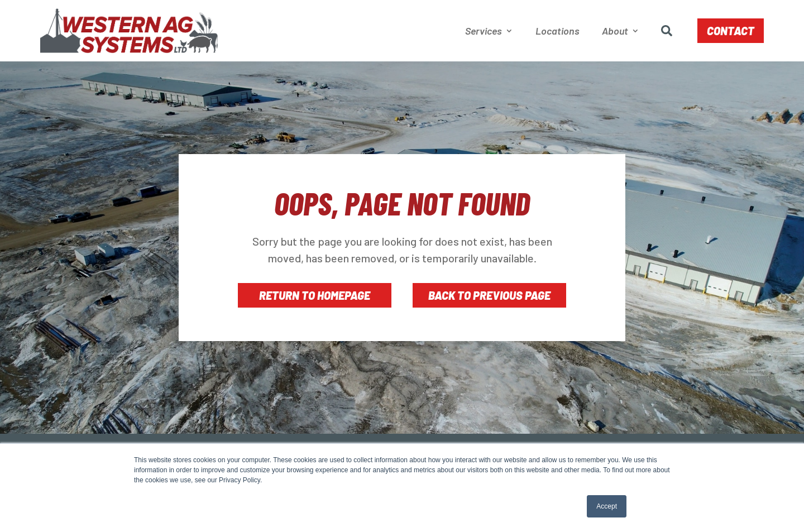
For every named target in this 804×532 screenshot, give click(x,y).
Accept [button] (607, 506)
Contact (731, 31)
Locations (557, 31)
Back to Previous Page (489, 295)
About (615, 31)
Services (484, 31)
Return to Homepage (315, 295)
